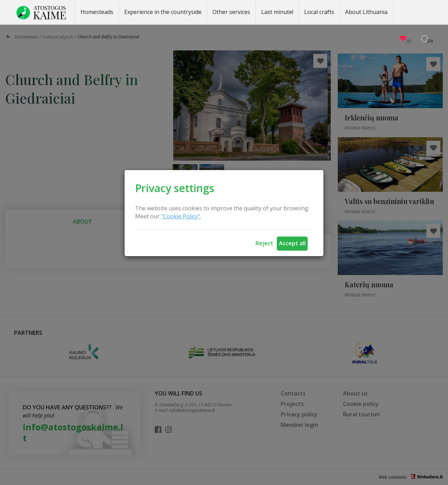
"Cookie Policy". (181, 216)
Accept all (292, 243)
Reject (264, 243)
